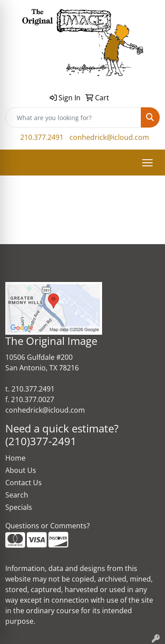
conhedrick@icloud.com (109, 137)
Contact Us (24, 483)
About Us (21, 470)
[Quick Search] (73, 117)
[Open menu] (147, 163)
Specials (19, 507)
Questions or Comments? (48, 526)
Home (15, 458)
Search (17, 495)
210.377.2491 (42, 137)
